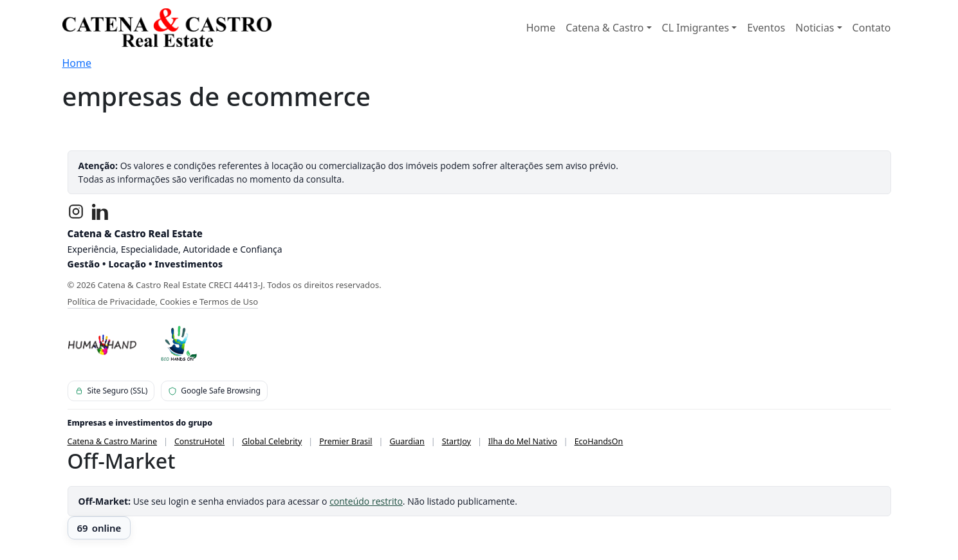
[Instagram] (76, 212)
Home (541, 28)
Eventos (766, 28)
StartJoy (456, 441)
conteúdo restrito (366, 501)
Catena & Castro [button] (604, 28)
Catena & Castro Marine (113, 441)
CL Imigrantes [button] (696, 28)
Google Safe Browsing (214, 391)
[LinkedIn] (100, 212)
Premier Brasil (345, 441)
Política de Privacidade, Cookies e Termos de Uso (163, 302)
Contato (872, 28)
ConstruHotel (199, 441)
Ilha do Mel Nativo (523, 441)
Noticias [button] (815, 28)
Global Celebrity (272, 441)
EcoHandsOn (599, 441)
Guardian (407, 441)
